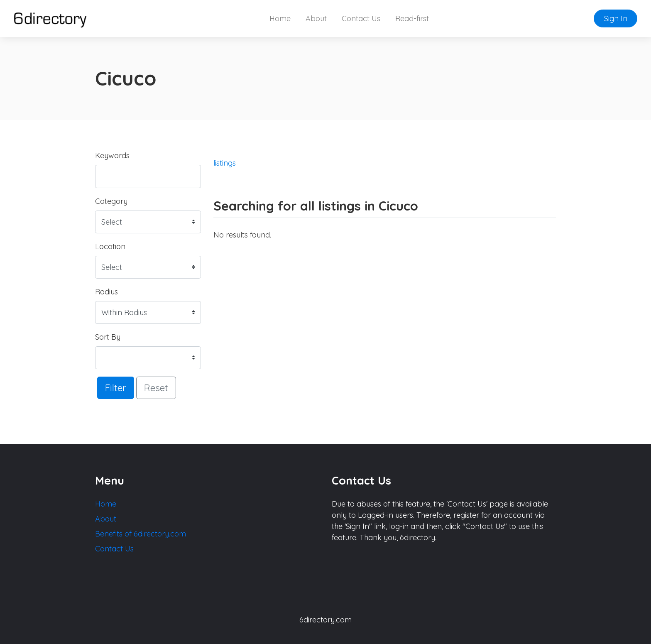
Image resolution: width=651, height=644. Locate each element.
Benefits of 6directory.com (141, 534)
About (316, 18)
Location (110, 246)
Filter (116, 388)
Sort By (108, 337)
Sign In (616, 18)
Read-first (412, 18)
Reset (156, 388)
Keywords (112, 155)
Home (280, 18)
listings (225, 163)
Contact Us (361, 18)
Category (111, 201)
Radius (106, 292)
